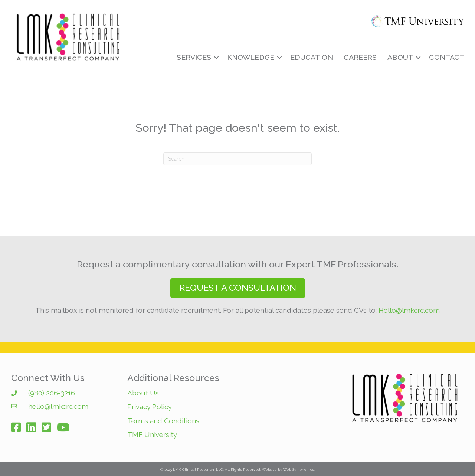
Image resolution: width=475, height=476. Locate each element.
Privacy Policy (150, 407)
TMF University (152, 434)
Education (312, 57)
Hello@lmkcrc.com (409, 310)
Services (194, 57)
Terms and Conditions (163, 421)
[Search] (237, 159)
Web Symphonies (299, 470)
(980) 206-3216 (52, 393)
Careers (360, 57)
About (400, 57)
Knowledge (251, 57)
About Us (143, 393)
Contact (447, 57)
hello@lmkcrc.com (58, 406)
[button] (238, 288)
